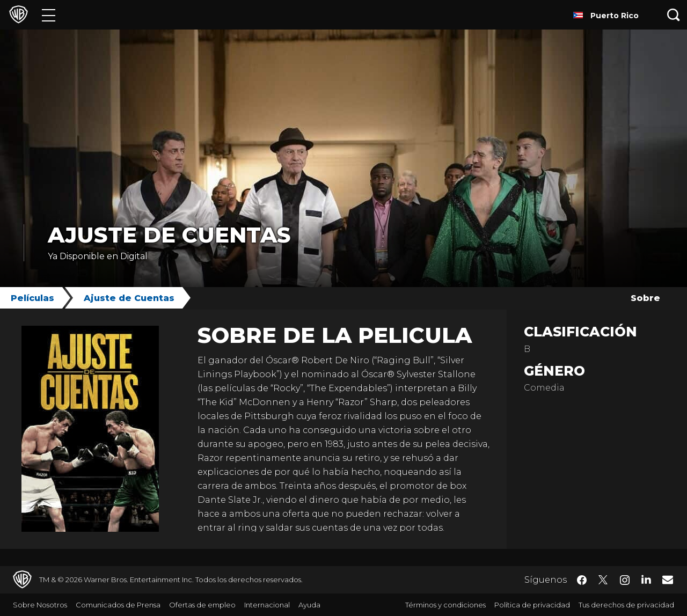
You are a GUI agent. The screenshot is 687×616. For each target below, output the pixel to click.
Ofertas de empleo (202, 605)
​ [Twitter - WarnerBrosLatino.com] (603, 580)
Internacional (267, 605)
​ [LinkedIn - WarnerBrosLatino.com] (646, 579)
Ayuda (309, 605)
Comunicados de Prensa (118, 605)
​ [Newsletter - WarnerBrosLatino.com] (668, 580)
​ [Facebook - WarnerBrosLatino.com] (582, 580)
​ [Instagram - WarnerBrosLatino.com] (625, 580)
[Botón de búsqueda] (674, 15)
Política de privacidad (532, 605)
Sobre (645, 298)
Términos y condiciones (445, 605)
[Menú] (49, 15)
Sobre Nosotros (40, 605)
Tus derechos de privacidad (626, 605)
